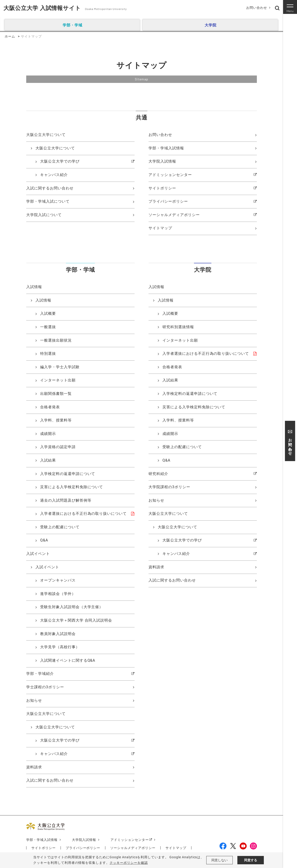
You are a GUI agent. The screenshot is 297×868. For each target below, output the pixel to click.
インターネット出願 (58, 380)
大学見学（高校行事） (60, 647)
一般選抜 (48, 327)
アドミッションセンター (170, 175)
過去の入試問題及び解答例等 (66, 500)
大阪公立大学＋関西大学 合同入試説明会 (76, 620)
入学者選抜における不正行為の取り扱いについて (83, 514)
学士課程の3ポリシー (45, 687)
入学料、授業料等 (56, 420)
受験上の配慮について (60, 527)
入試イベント (47, 567)
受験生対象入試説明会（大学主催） (72, 607)
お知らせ (34, 700)
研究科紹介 (158, 474)
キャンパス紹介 (54, 175)
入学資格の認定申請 (58, 447)
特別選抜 (48, 354)
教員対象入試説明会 (58, 634)
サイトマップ (160, 228)
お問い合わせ (257, 8)
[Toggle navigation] (290, 7)
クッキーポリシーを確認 (129, 863)
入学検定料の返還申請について (68, 474)
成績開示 (48, 434)
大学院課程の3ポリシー (169, 487)
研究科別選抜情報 (178, 327)
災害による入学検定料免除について (72, 487)
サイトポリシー (162, 188)
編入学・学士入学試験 (60, 367)
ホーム (10, 36)
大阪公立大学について (55, 148)
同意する (251, 860)
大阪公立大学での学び (60, 161)
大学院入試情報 (162, 161)
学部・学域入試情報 (166, 148)
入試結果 (48, 460)
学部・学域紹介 (40, 674)
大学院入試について (44, 215)
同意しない (220, 860)
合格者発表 (50, 407)
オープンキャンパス (58, 580)
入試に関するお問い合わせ (50, 188)
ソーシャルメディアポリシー (174, 215)
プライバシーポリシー (168, 201)
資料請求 (34, 767)
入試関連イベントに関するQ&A (68, 660)
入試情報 (43, 300)
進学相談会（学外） (58, 594)
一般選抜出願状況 (56, 340)
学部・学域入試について (48, 201)
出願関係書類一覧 (56, 394)
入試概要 (48, 313)
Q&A (44, 540)
